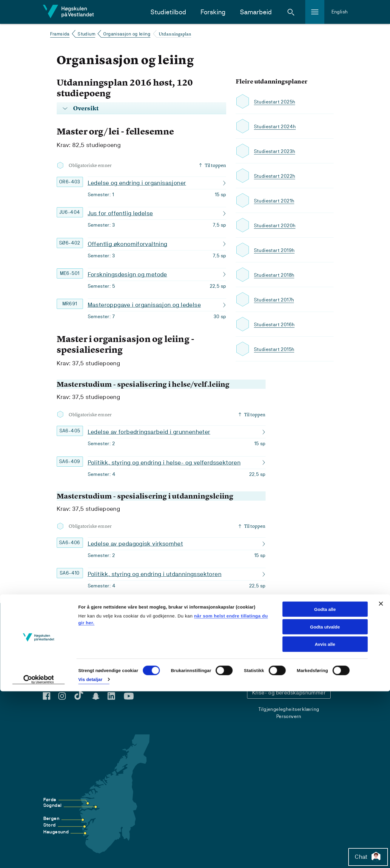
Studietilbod (168, 12)
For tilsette (58, 677)
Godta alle (325, 786)
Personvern (289, 716)
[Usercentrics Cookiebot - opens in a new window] (39, 856)
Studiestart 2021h (276, 201)
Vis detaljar (90, 856)
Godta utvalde (325, 803)
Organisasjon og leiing (127, 34)
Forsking (213, 12)
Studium (86, 34)
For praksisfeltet (64, 669)
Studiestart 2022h (276, 176)
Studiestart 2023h (276, 151)
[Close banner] (381, 780)
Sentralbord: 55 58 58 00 (293, 673)
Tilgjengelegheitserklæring (289, 709)
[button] (291, 12)
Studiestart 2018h (276, 275)
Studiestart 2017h (276, 300)
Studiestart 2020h (276, 225)
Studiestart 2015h (276, 349)
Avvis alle (325, 821)
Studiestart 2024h (277, 126)
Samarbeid (256, 12)
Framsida (60, 34)
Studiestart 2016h (276, 324)
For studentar (61, 661)
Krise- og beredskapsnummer (289, 693)
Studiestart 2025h (276, 102)
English (340, 12)
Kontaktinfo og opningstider (289, 656)
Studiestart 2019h (276, 250)
